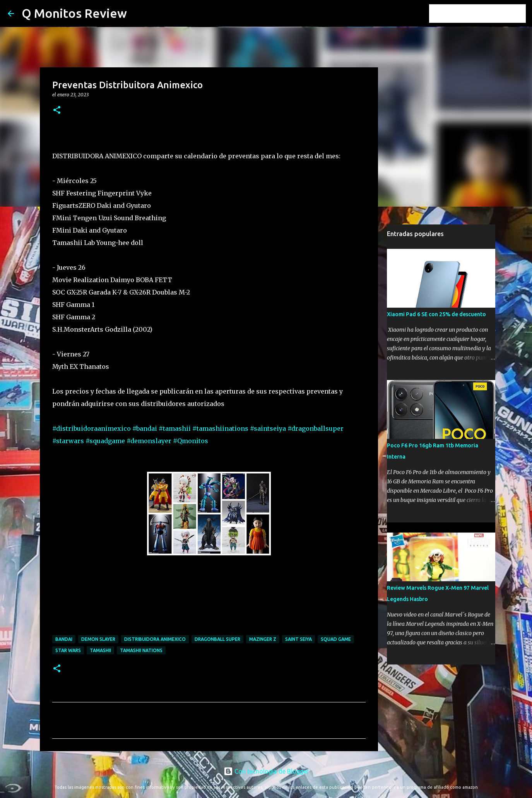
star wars (68, 650)
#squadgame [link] (105, 441)
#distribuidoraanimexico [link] (92, 428)
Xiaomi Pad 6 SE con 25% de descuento (436, 314)
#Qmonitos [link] (191, 441)
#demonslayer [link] (149, 441)
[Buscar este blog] (485, 14)
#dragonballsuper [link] (316, 428)
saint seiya (299, 639)
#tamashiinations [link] (220, 428)
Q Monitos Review (74, 13)
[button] (57, 110)
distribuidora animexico (155, 639)
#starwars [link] (68, 441)
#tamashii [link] (175, 428)
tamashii (100, 650)
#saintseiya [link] (268, 428)
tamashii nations (141, 650)
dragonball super (217, 639)
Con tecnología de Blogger (266, 771)
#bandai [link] (145, 428)
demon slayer (98, 639)
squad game (336, 639)
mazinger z (263, 639)
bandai (64, 639)
